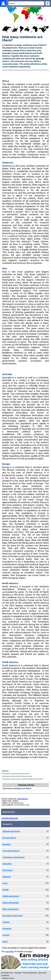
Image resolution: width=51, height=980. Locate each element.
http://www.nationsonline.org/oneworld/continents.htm (23, 779)
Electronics (8, 870)
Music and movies (10, 909)
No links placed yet (10, 818)
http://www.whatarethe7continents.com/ (17, 776)
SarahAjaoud (22, 799)
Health (6, 890)
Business (7, 844)
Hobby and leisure (11, 896)
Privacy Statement (30, 973)
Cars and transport (11, 851)
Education (7, 864)
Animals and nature (11, 831)
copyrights (9, 952)
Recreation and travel (12, 916)
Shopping (7, 929)
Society (6, 935)
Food (5, 883)
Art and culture (9, 838)
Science (6, 922)
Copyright (18, 973)
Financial (6, 877)
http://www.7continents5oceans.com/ (16, 774)
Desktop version (8, 978)
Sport (5, 942)
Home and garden (11, 903)
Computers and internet (13, 857)
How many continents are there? (17, 788)
